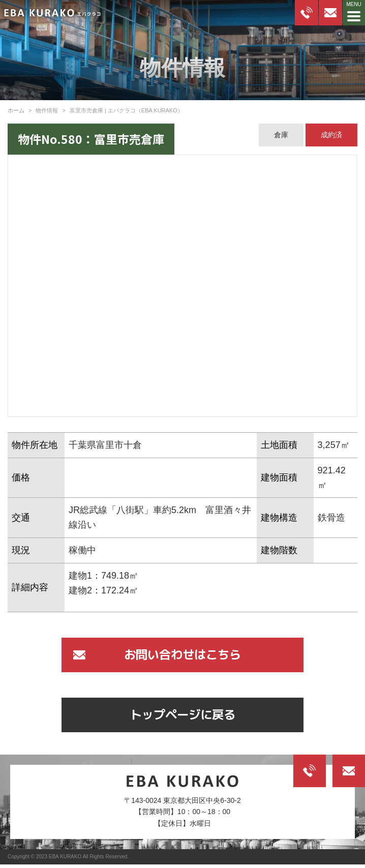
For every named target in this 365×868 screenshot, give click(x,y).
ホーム (16, 110)
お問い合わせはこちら (182, 655)
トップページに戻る (182, 717)
